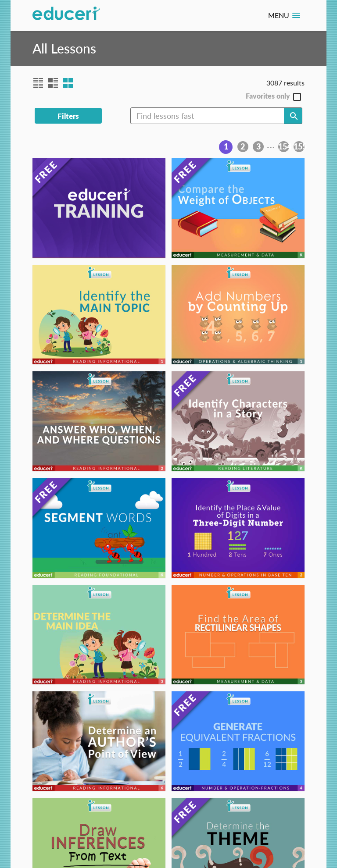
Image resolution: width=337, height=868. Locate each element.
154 (284, 146)
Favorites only (268, 96)
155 (299, 146)
